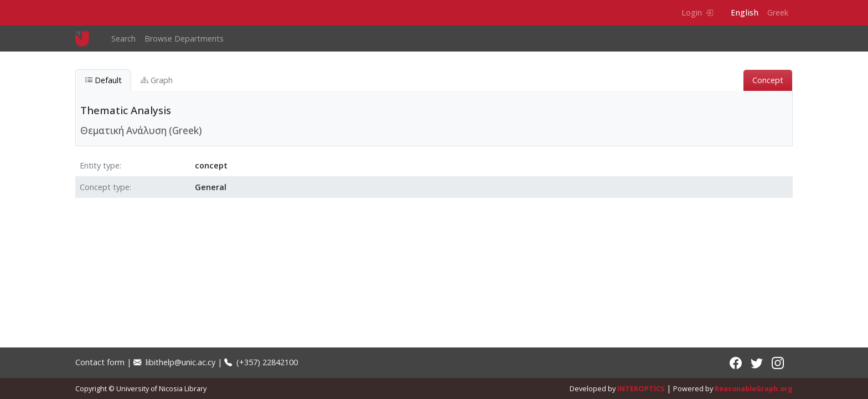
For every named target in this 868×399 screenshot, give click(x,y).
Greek (778, 12)
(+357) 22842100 (261, 362)
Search (123, 39)
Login (697, 12)
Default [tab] (103, 80)
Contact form (100, 362)
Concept (768, 80)
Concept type (105, 187)
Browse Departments (184, 39)
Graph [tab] (157, 80)
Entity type (100, 165)
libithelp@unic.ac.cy (174, 362)
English (745, 12)
